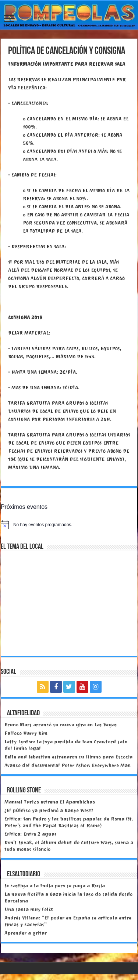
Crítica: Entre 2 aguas (31, 834)
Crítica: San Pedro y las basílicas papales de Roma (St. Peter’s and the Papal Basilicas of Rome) (69, 822)
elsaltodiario (24, 874)
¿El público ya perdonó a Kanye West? (49, 810)
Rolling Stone (24, 791)
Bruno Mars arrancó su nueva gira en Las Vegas (61, 725)
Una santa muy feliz (29, 909)
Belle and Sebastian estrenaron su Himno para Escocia (68, 757)
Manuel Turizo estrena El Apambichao (50, 802)
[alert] (69, 525)
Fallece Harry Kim (26, 733)
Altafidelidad (23, 713)
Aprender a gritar (26, 933)
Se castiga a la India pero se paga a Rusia (55, 886)
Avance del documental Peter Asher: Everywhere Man (68, 765)
